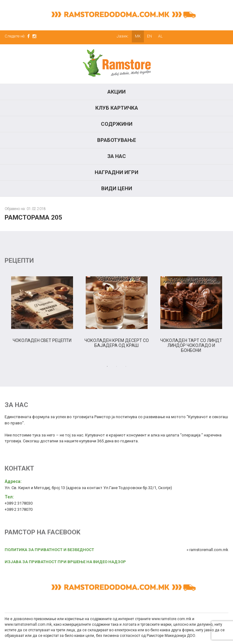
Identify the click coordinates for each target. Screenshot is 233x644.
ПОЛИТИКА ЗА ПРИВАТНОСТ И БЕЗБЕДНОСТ (49, 550)
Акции (116, 92)
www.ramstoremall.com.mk (28, 624)
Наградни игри (116, 172)
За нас (117, 156)
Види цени (117, 188)
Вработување (117, 140)
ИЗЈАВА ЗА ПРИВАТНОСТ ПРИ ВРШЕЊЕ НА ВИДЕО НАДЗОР (65, 562)
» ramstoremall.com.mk (207, 550)
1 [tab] (107, 366)
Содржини (117, 124)
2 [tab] (117, 366)
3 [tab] (126, 366)
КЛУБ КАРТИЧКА (117, 108)
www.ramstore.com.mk (171, 619)
